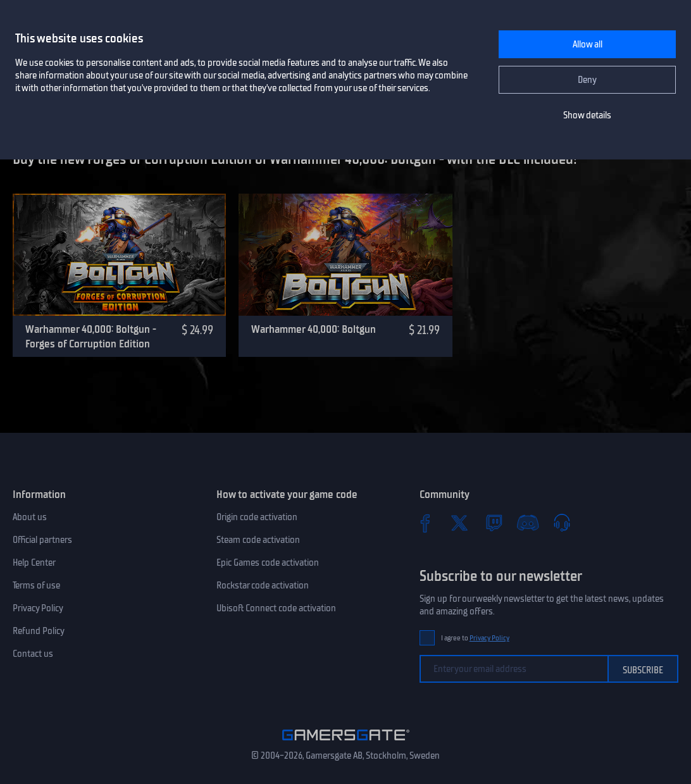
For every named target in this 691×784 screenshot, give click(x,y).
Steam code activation (258, 540)
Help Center (34, 563)
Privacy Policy (38, 608)
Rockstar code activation (263, 585)
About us (30, 517)
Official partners (42, 540)
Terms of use (36, 585)
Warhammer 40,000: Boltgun (314, 329)
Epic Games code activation (268, 563)
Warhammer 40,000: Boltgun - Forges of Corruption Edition (91, 336)
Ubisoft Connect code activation (276, 608)
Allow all (588, 44)
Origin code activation (257, 517)
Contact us (33, 654)
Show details (587, 115)
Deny (587, 80)
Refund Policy (39, 631)
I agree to (475, 638)
